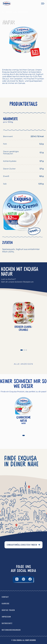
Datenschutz (7, 623)
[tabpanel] (23, 325)
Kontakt (5, 597)
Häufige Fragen (8, 610)
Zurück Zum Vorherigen (17, 12)
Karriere (6, 604)
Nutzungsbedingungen (11, 630)
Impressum (6, 617)
